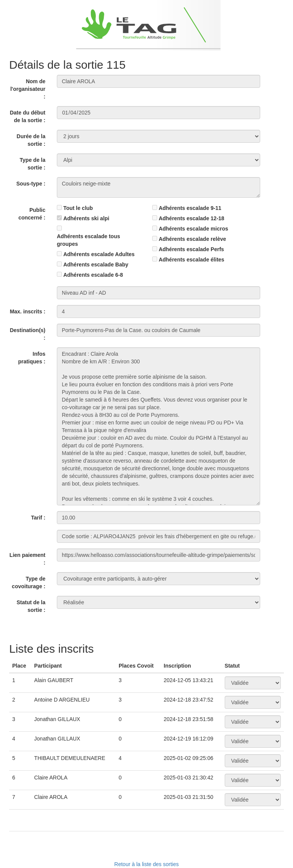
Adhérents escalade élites (192, 260)
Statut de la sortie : (31, 606)
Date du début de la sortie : (28, 116)
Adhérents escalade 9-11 (190, 208)
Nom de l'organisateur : (28, 89)
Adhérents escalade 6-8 (93, 275)
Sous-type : (31, 184)
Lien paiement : (27, 559)
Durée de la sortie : (31, 140)
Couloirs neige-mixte (159, 187)
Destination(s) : (28, 334)
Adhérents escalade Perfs (191, 249)
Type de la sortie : (33, 164)
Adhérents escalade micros (193, 229)
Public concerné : (32, 214)
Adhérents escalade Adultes (99, 254)
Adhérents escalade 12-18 (192, 218)
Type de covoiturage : (29, 582)
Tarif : (38, 518)
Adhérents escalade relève (192, 239)
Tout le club (78, 208)
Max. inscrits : (28, 311)
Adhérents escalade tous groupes (89, 240)
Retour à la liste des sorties (147, 864)
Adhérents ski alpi (86, 218)
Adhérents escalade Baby (96, 265)
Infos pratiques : (32, 358)
